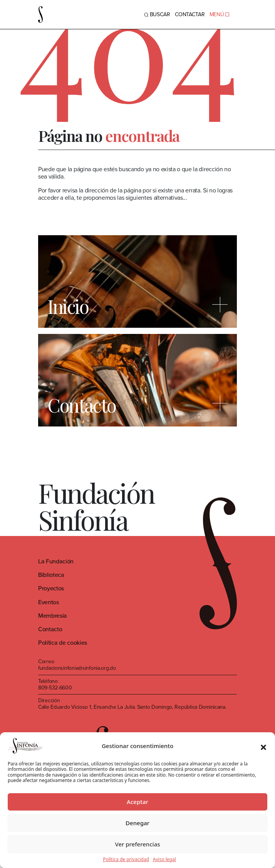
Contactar (190, 14)
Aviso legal (164, 860)
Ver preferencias (137, 844)
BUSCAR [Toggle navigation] (157, 14)
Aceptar (137, 802)
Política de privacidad (126, 860)
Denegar (137, 823)
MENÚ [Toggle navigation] (219, 14)
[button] (263, 746)
